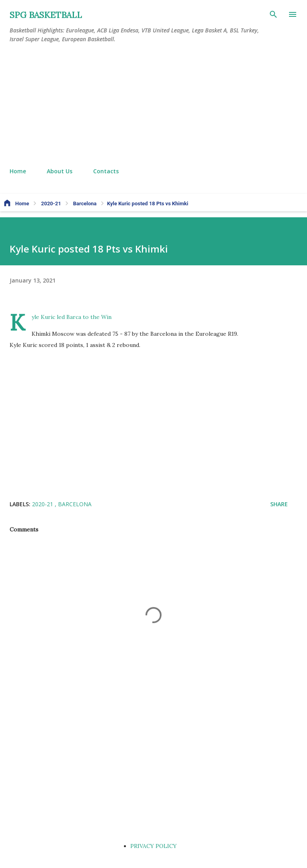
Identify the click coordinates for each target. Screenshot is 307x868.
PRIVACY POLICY (153, 846)
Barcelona (75, 504)
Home (18, 171)
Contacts (106, 171)
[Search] (273, 14)
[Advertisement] (153, 106)
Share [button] (279, 504)
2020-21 (43, 504)
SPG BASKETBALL (46, 15)
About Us (60, 171)
